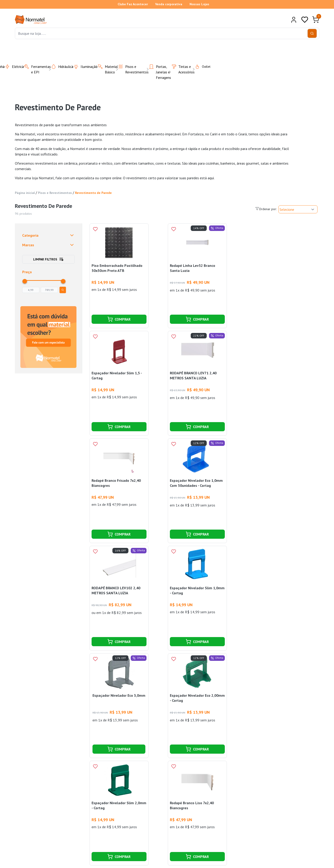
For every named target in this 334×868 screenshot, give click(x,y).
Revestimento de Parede (93, 193)
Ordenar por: (266, 209)
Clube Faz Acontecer (133, 4)
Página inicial (25, 193)
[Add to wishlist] (95, 229)
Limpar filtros (48, 259)
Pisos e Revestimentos (55, 193)
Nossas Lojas (199, 4)
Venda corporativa (169, 4)
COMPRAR (119, 319)
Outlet (200, 67)
